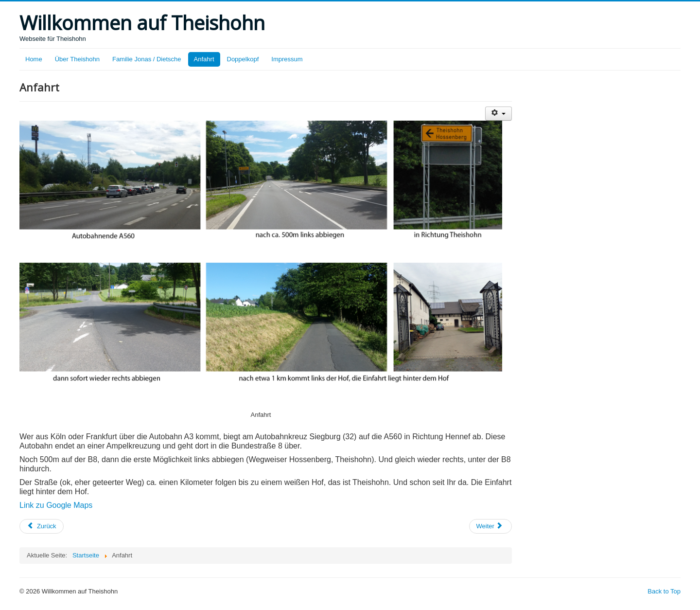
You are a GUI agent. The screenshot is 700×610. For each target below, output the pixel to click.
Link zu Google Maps (56, 505)
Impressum (287, 59)
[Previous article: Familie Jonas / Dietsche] (42, 526)
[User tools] (499, 114)
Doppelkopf (243, 59)
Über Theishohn (77, 59)
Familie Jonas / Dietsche (147, 59)
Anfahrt (204, 59)
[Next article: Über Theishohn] (490, 526)
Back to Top (664, 591)
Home (34, 59)
